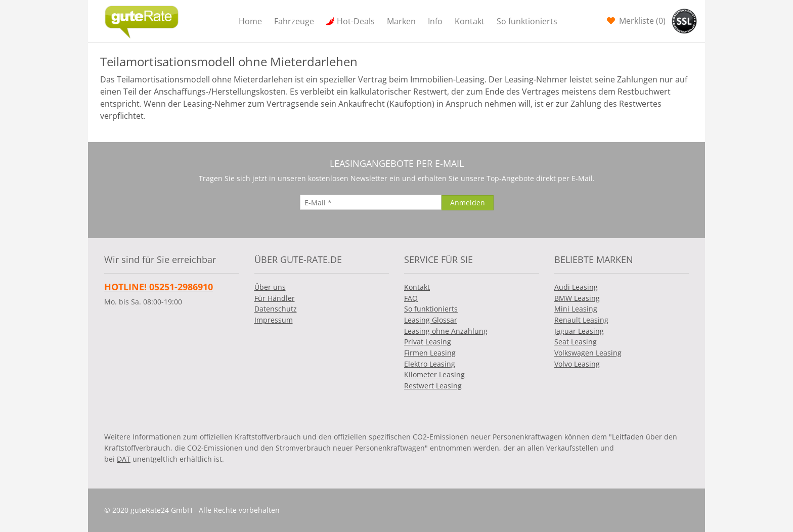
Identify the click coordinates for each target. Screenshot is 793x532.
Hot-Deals (356, 21)
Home (250, 21)
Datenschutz (276, 309)
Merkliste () (641, 21)
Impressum (274, 320)
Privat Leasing (428, 342)
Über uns (270, 287)
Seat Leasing (576, 342)
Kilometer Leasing (434, 374)
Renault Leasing (581, 320)
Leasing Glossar (431, 320)
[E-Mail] (371, 202)
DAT (124, 459)
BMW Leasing (577, 298)
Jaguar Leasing (579, 331)
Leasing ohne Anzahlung (446, 331)
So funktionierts (527, 21)
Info (435, 21)
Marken (401, 21)
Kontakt (470, 21)
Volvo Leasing (577, 364)
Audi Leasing (576, 287)
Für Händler (275, 298)
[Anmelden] (468, 203)
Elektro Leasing (430, 364)
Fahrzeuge (294, 21)
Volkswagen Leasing (588, 353)
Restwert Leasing (433, 386)
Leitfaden (628, 437)
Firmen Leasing (430, 353)
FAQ (411, 298)
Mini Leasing (576, 309)
